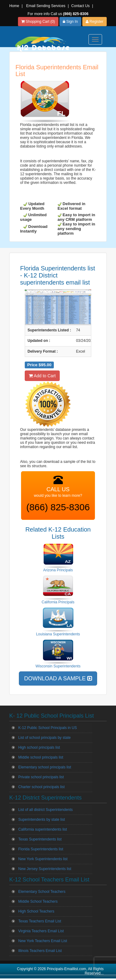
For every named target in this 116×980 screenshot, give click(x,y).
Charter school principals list (41, 787)
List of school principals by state (44, 738)
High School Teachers (36, 911)
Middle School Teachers (38, 901)
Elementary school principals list (45, 767)
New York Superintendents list (43, 859)
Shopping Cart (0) (38, 22)
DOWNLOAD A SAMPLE (58, 678)
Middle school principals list (41, 757)
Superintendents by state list (42, 820)
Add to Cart (42, 376)
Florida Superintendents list (41, 849)
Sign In (70, 22)
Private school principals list (41, 777)
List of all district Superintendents (45, 810)
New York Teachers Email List (43, 941)
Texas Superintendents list (40, 839)
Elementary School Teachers (42, 892)
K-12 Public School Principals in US (47, 728)
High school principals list (39, 747)
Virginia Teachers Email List (41, 931)
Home (14, 6)
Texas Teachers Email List (40, 921)
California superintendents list (43, 829)
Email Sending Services (46, 6)
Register (95, 22)
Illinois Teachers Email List (40, 951)
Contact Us (80, 6)
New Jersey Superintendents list (45, 869)
